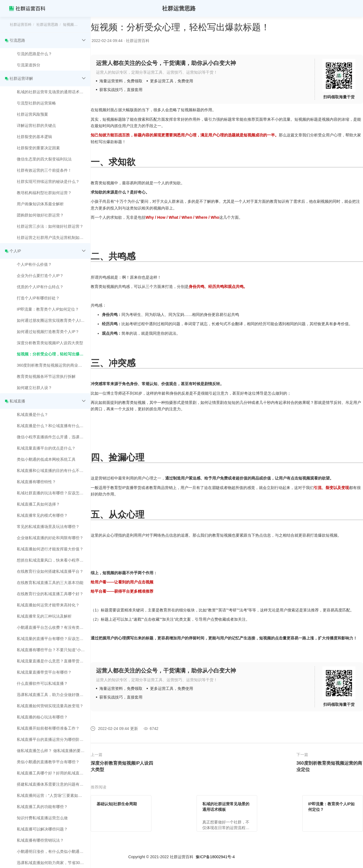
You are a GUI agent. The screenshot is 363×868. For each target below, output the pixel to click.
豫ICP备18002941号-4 (215, 857)
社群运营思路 (47, 25)
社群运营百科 (21, 25)
